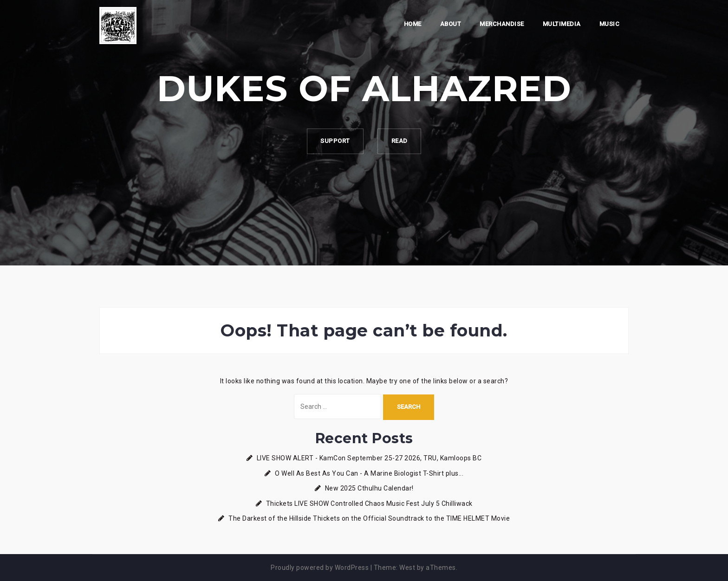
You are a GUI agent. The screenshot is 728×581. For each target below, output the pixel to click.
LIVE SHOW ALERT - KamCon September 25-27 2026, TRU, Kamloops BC (369, 458)
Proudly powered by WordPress (320, 568)
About (451, 24)
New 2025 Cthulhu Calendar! (369, 488)
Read (400, 141)
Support (335, 141)
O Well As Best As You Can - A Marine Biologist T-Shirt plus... (369, 473)
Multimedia (562, 24)
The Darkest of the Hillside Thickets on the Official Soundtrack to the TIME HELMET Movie (369, 518)
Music (610, 24)
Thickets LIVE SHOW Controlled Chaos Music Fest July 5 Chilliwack (369, 504)
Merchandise (502, 24)
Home (413, 24)
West (407, 568)
